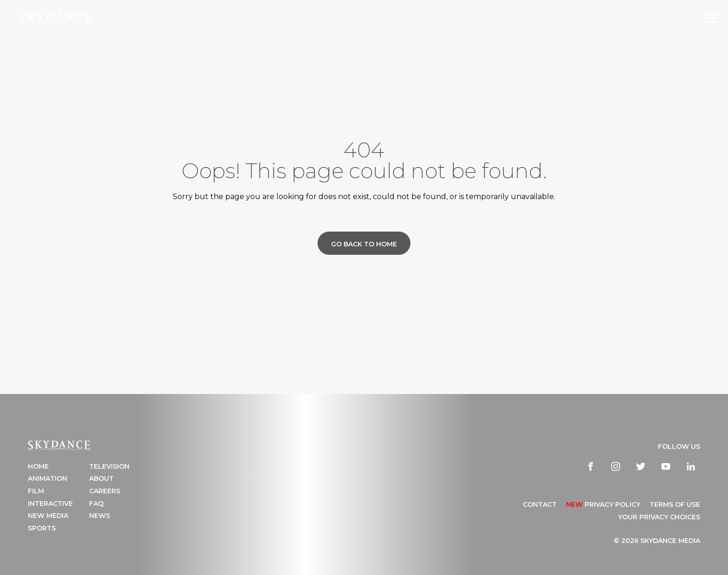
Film (36, 491)
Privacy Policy (603, 504)
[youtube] (666, 466)
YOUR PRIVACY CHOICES (659, 517)
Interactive (50, 504)
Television (109, 466)
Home (38, 466)
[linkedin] (691, 466)
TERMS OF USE (675, 504)
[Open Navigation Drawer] (709, 18)
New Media (48, 516)
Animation (48, 478)
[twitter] (641, 466)
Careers (105, 491)
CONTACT (540, 504)
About (101, 478)
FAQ (96, 504)
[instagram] (616, 466)
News (100, 516)
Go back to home (364, 244)
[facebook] (591, 466)
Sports (42, 528)
